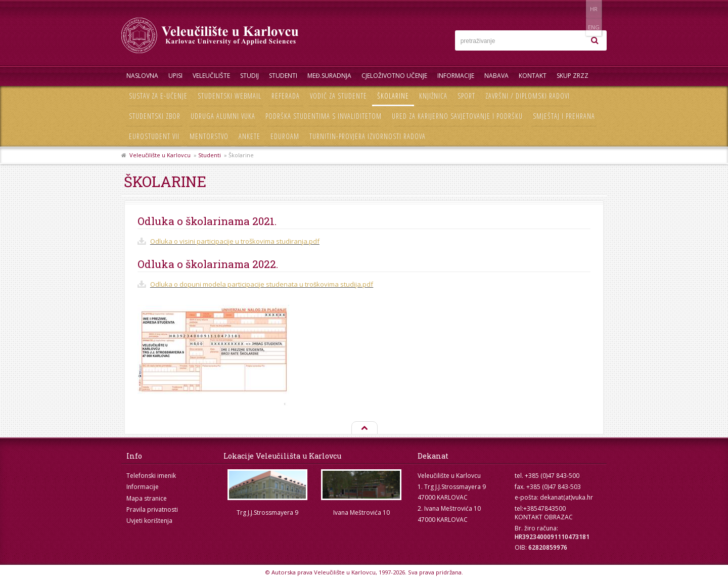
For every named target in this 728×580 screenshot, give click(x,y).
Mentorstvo (209, 136)
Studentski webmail (230, 96)
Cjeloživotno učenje (394, 76)
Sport (466, 96)
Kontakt (533, 76)
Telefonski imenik (151, 476)
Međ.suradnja (329, 76)
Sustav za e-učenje (158, 96)
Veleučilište (211, 76)
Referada (286, 96)
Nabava (496, 76)
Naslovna (142, 76)
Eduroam (285, 136)
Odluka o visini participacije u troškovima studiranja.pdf (235, 241)
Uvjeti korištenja (149, 521)
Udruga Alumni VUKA (223, 116)
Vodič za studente (338, 96)
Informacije (456, 76)
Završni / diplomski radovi (528, 96)
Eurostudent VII (154, 136)
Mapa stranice (147, 498)
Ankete (249, 136)
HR (576, 9)
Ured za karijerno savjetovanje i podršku (457, 116)
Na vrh (364, 428)
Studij (249, 76)
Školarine (393, 96)
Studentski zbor (155, 116)
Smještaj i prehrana (564, 116)
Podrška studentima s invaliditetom (324, 116)
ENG (596, 9)
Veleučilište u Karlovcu (160, 155)
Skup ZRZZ (573, 76)
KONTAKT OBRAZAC (544, 517)
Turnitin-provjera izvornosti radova (368, 136)
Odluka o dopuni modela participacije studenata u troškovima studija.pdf (262, 284)
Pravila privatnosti (152, 509)
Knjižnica (433, 96)
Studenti (283, 76)
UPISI (175, 76)
